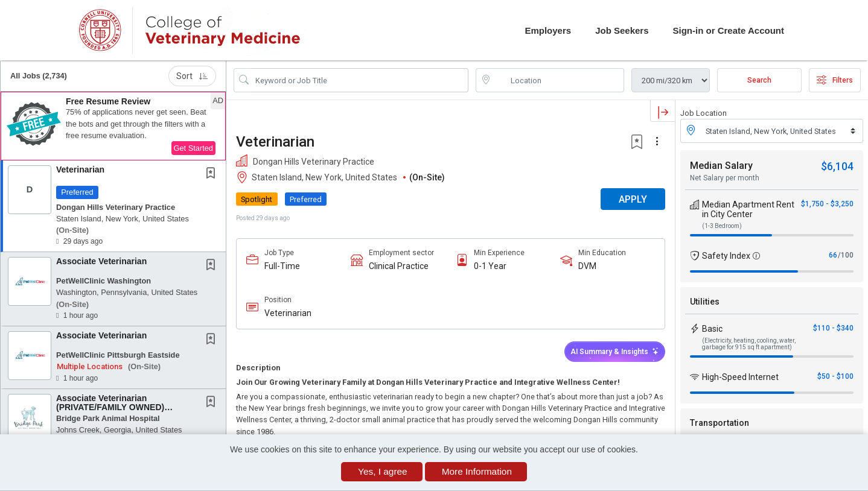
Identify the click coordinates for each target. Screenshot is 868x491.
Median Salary (721, 166)
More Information (477, 471)
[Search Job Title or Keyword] (359, 80)
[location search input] (559, 80)
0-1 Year (490, 266)
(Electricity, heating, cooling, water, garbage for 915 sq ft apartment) (749, 344)
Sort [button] (192, 76)
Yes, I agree (383, 471)
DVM (587, 266)
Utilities (705, 302)
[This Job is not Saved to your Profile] (213, 174)
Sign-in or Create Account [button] (729, 30)
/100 (846, 255)
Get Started (193, 148)
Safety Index (726, 256)
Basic (712, 329)
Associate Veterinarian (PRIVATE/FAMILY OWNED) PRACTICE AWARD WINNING (114, 407)
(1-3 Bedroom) (722, 226)
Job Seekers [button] (622, 30)
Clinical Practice (399, 266)
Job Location (704, 113)
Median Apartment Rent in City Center (748, 209)
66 (833, 255)
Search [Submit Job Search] (759, 80)
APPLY (633, 199)
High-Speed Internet (740, 377)
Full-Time (282, 266)
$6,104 (837, 166)
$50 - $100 (835, 376)
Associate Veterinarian (101, 261)
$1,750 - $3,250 (827, 204)
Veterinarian (80, 169)
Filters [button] (835, 80)
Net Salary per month (725, 178)
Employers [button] (548, 30)
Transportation (720, 423)
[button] (113, 126)
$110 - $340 (833, 328)
